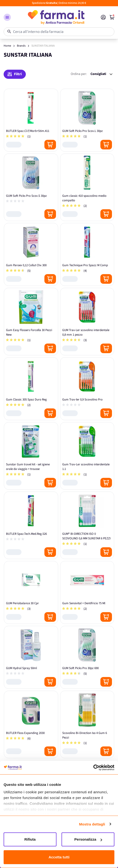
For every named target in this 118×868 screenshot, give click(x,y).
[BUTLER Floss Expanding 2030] (31, 724)
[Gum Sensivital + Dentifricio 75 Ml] (87, 592)
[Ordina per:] (101, 74)
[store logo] (56, 17)
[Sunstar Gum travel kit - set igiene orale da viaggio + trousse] (31, 456)
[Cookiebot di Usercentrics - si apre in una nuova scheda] (93, 768)
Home (7, 46)
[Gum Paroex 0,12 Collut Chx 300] (31, 254)
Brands (21, 46)
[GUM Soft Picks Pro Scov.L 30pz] (87, 120)
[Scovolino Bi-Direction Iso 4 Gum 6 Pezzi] (87, 724)
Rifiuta (30, 839)
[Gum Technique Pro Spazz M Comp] (87, 254)
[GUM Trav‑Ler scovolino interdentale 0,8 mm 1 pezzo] (87, 322)
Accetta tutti (59, 857)
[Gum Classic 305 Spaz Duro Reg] (31, 389)
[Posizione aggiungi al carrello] (50, 145)
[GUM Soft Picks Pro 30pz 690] (87, 657)
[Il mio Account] (103, 17)
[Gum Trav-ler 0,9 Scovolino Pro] (87, 389)
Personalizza (88, 839)
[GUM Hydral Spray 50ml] (31, 657)
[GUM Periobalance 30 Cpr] (31, 592)
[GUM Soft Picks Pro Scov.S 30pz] (31, 187)
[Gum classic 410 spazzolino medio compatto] (87, 187)
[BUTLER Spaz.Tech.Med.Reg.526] (31, 525)
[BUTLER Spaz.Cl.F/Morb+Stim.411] (31, 120)
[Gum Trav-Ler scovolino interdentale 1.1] (87, 456)
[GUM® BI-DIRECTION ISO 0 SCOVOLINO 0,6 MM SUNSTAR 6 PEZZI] (87, 525)
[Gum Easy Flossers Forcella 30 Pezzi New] (31, 322)
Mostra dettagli (92, 824)
